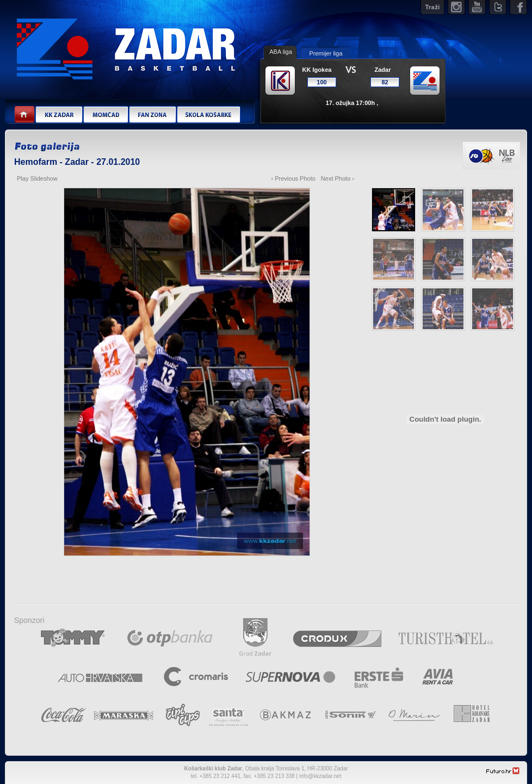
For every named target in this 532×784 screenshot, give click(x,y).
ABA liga (281, 52)
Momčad (106, 115)
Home (25, 115)
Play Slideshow (37, 178)
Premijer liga (326, 53)
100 (321, 82)
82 (385, 82)
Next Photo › (338, 178)
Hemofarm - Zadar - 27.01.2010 (77, 162)
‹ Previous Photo (293, 178)
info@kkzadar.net (320, 776)
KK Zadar (59, 115)
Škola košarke (209, 115)
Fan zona (152, 115)
